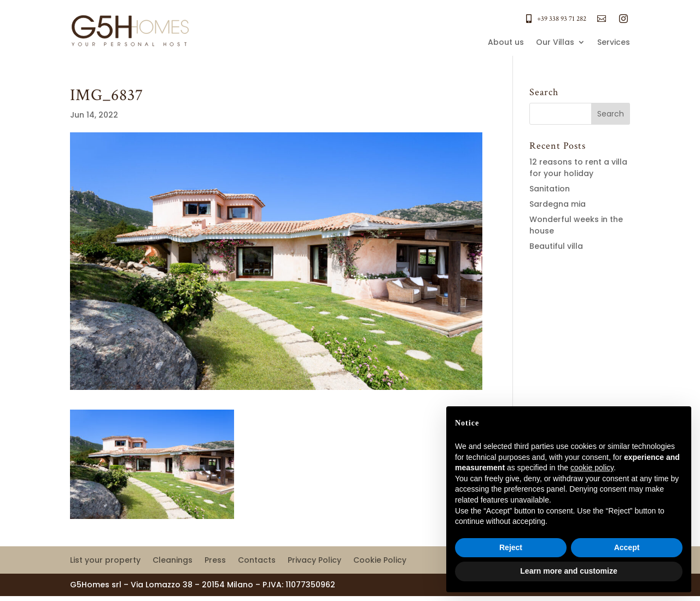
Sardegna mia (558, 204)
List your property (105, 561)
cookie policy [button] (592, 468)
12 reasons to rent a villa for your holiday (578, 168)
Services (614, 43)
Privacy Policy (314, 561)
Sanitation (550, 189)
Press (215, 561)
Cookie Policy (380, 561)
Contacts (257, 561)
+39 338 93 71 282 (562, 19)
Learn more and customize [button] (568, 571)
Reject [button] (511, 547)
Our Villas (555, 43)
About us (506, 43)
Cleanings (173, 561)
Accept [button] (627, 547)
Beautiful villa (556, 246)
